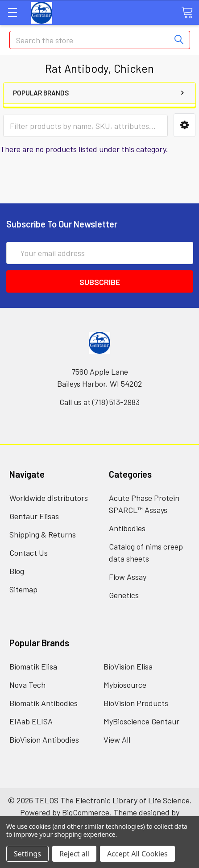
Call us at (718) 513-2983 (99, 402)
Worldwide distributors (49, 498)
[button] (184, 125)
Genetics (124, 595)
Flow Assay (128, 577)
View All (117, 740)
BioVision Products (136, 703)
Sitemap (23, 589)
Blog (17, 571)
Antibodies (127, 528)
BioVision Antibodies (44, 740)
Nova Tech (27, 685)
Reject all (74, 854)
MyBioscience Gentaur (141, 721)
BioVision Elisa (128, 666)
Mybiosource (125, 685)
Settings (27, 854)
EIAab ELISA (31, 721)
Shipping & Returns (43, 534)
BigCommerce (86, 812)
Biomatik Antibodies (44, 703)
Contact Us (29, 553)
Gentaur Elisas (34, 516)
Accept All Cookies (137, 854)
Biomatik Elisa (33, 666)
